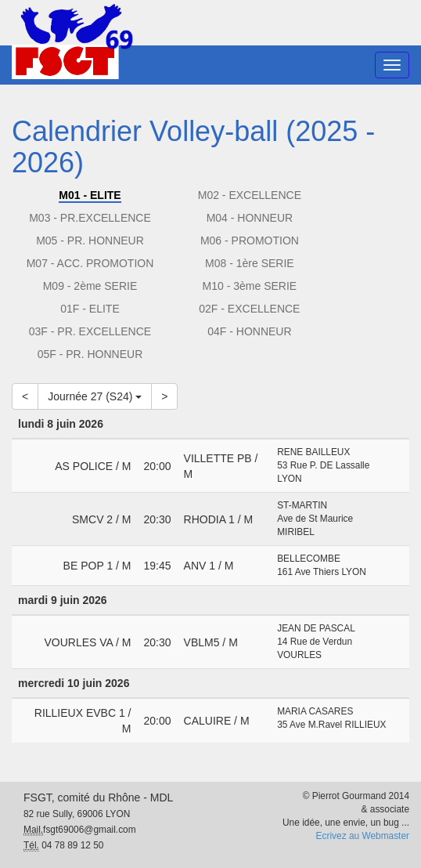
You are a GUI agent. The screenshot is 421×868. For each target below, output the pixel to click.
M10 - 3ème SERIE (250, 286)
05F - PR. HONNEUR (90, 354)
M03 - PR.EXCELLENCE (90, 218)
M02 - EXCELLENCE (250, 195)
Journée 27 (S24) (95, 396)
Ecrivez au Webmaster (363, 836)
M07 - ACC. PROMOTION (90, 263)
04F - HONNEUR (249, 331)
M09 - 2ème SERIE (90, 286)
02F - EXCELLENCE (249, 309)
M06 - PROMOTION (250, 241)
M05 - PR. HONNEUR (90, 241)
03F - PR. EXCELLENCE (90, 331)
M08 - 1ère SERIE (250, 263)
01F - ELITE (90, 309)
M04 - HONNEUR (250, 218)
